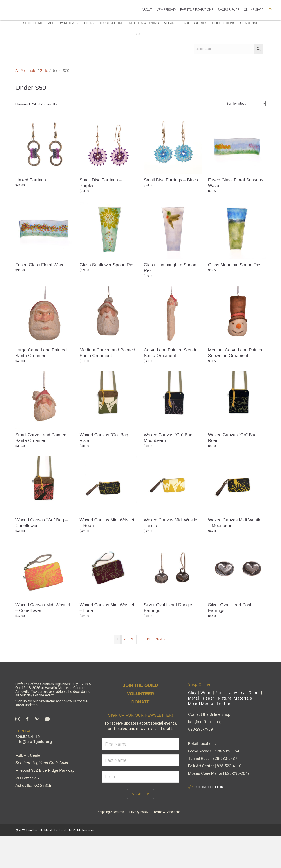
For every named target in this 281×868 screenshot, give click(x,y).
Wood (206, 725)
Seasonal (249, 55)
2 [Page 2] (125, 671)
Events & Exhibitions (197, 16)
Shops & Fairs (229, 16)
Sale (140, 66)
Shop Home (33, 55)
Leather (224, 736)
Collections (224, 55)
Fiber (220, 725)
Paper (209, 730)
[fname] (140, 776)
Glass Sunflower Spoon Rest (108, 297)
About (147, 16)
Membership (166, 16)
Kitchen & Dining (144, 55)
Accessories (195, 55)
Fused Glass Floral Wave (40, 297)
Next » (160, 671)
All (51, 55)
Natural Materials (235, 730)
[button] (140, 826)
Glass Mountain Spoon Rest (235, 297)
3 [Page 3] (132, 671)
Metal (194, 730)
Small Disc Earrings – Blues (171, 212)
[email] (140, 809)
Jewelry (237, 725)
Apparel (171, 55)
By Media (69, 55)
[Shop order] (245, 136)
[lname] (140, 793)
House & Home (111, 55)
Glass (254, 725)
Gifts (89, 55)
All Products (26, 103)
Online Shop (254, 16)
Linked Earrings (31, 212)
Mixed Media (201, 736)
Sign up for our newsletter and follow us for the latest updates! (51, 735)
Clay (192, 725)
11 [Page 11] (148, 671)
